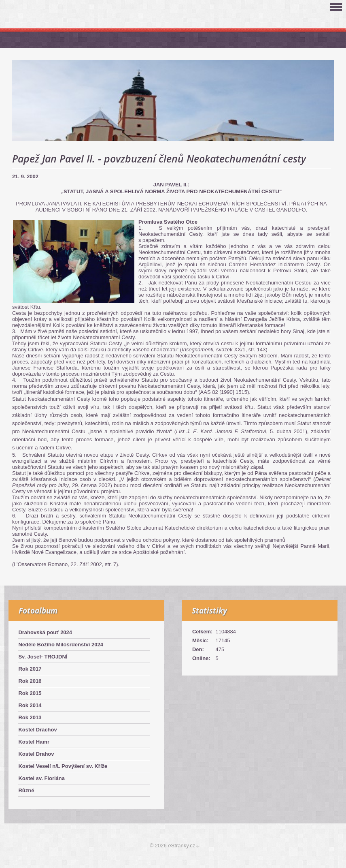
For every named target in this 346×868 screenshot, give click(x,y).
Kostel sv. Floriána (41, 778)
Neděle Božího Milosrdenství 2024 (61, 645)
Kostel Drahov (36, 754)
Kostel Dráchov (37, 730)
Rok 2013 (30, 717)
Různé (26, 790)
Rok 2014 (30, 705)
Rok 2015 (30, 693)
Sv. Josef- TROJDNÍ (43, 657)
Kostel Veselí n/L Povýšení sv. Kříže (63, 766)
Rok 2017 (30, 669)
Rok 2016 (30, 681)
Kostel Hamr (34, 742)
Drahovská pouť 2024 (45, 632)
